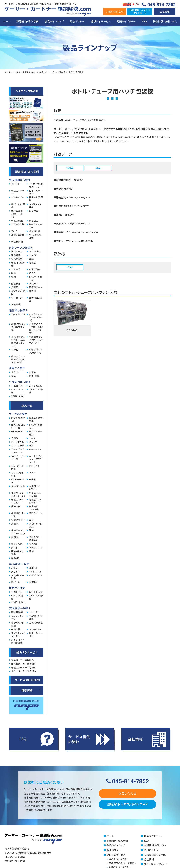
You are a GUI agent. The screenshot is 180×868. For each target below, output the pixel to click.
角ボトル (16, 571)
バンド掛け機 (18, 224)
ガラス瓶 (33, 582)
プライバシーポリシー (156, 863)
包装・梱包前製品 (18, 577)
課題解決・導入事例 (28, 21)
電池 (14, 276)
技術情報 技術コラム (155, 845)
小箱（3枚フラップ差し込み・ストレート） (18, 359)
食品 (14, 376)
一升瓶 (33, 479)
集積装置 (34, 220)
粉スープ (16, 269)
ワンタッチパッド (18, 481)
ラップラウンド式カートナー (36, 185)
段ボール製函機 (36, 199)
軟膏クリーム (36, 547)
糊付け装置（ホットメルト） (17, 214)
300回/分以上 (18, 396)
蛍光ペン (34, 544)
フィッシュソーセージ (18, 457)
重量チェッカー (18, 236)
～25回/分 (16, 385)
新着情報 (27, 690)
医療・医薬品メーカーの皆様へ (123, 862)
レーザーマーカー (36, 225)
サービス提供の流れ (27, 679)
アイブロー (34, 283)
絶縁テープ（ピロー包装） (18, 531)
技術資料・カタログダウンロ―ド (140, 11)
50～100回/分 (17, 391)
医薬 (14, 273)
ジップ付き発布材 (35, 278)
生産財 (15, 372)
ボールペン (35, 466)
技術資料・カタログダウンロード (127, 804)
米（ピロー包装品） (35, 525)
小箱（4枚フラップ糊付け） (36, 351)
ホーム (7, 21)
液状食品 (16, 283)
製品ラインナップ (54, 21)
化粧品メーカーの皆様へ (24, 667)
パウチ (14, 568)
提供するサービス (101, 21)
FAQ (144, 21)
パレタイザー (18, 197)
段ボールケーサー (36, 192)
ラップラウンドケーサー (18, 634)
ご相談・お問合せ (114, 11)
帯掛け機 (16, 629)
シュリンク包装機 (35, 205)
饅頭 (31, 258)
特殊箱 (15, 349)
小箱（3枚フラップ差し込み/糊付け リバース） (36, 328)
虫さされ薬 (17, 544)
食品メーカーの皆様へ (23, 660)
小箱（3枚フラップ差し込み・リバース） (36, 340)
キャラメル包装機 (35, 236)
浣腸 (31, 520)
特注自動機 (17, 241)
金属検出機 (35, 231)
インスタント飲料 (18, 292)
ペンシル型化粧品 (36, 433)
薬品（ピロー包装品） (35, 538)
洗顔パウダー (18, 520)
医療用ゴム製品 (36, 299)
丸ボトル (33, 568)
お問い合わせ (127, 793)
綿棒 (31, 530)
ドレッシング (35, 449)
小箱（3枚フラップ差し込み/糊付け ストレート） (18, 341)
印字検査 (34, 211)
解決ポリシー (77, 21)
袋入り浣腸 (17, 258)
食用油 (15, 438)
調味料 (15, 547)
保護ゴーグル (18, 486)
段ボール (16, 582)
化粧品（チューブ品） (17, 501)
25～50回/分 (36, 385)
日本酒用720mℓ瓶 (34, 508)
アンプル (33, 255)
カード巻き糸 (18, 442)
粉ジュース (17, 251)
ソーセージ (17, 297)
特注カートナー (18, 192)
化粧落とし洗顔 (18, 264)
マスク (32, 472)
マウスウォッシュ (17, 474)
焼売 (31, 445)
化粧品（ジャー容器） (35, 494)
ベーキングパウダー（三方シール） (36, 459)
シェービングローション (18, 451)
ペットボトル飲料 (17, 467)
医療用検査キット (18, 419)
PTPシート (17, 431)
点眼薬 (15, 287)
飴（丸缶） (16, 558)
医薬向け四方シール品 (18, 426)
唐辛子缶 (16, 506)
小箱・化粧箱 (35, 575)
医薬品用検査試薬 (36, 419)
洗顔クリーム (36, 513)
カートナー (17, 184)
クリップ (33, 442)
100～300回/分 (36, 391)
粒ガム (32, 273)
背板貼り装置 (36, 622)
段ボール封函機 (18, 205)
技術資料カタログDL (155, 854)
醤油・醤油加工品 (18, 553)
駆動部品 (16, 255)
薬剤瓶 (15, 537)
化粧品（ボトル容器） (35, 501)
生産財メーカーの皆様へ (24, 671)
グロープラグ (18, 445)
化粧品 (33, 262)
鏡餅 (31, 551)
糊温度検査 (17, 220)
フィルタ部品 (35, 251)
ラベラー (16, 231)
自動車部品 (35, 269)
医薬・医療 (34, 376)
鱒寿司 (33, 291)
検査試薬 (16, 304)
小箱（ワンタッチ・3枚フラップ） (18, 327)
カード (32, 438)
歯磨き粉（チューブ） (18, 514)
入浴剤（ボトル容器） (35, 487)
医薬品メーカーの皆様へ (24, 663)
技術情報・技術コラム (165, 21)
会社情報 (165, 11)
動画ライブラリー (126, 21)
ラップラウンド (18, 314)
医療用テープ (36, 287)
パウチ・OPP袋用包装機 (18, 641)
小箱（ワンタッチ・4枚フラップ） (36, 317)
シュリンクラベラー (17, 617)
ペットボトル (35, 571)
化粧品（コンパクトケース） (18, 494)
